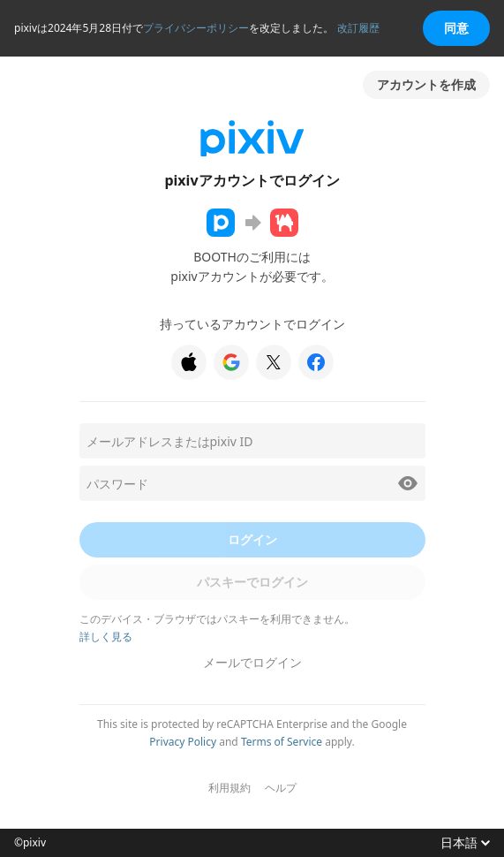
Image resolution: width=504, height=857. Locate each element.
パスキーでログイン (252, 582)
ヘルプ (281, 788)
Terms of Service (282, 742)
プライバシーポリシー (196, 28)
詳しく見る (106, 637)
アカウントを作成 (426, 84)
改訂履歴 (358, 28)
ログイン (252, 539)
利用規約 (229, 788)
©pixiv (30, 843)
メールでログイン (252, 662)
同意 (456, 28)
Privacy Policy (183, 742)
